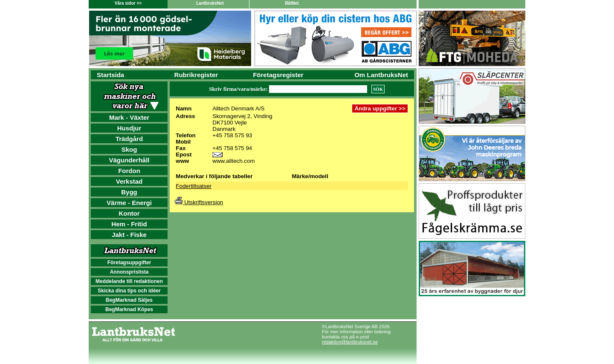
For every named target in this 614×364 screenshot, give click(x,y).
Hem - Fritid (129, 224)
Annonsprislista (129, 272)
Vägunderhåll (129, 160)
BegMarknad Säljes (129, 300)
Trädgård (129, 139)
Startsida (110, 75)
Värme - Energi (129, 203)
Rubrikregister (196, 75)
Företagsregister (278, 75)
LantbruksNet (210, 3)
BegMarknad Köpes (129, 309)
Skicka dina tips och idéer (129, 291)
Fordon (129, 171)
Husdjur (129, 128)
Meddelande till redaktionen (129, 281)
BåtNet (292, 3)
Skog (129, 149)
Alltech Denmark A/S (238, 108)
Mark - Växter (129, 117)
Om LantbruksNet (381, 75)
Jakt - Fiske (129, 235)
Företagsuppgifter (129, 263)
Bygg (129, 192)
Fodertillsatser (194, 186)
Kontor (129, 213)
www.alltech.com (233, 161)
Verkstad (129, 181)
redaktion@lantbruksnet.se (350, 342)
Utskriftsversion (199, 202)
